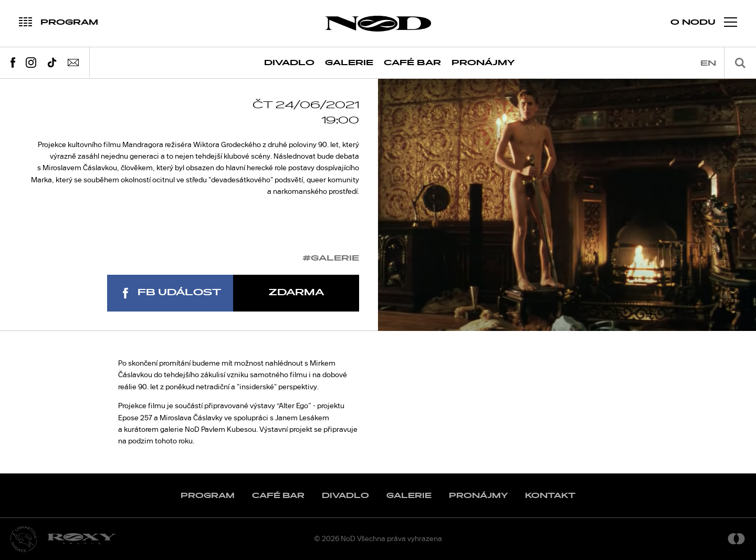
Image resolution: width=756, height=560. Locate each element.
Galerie (349, 63)
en (708, 63)
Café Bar (412, 63)
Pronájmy (483, 63)
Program (208, 496)
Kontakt (550, 496)
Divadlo (289, 63)
